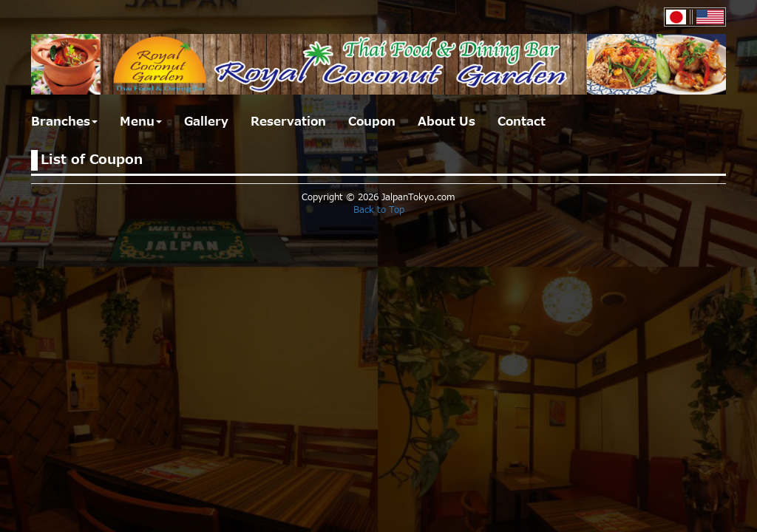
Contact (522, 122)
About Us (447, 122)
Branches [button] (64, 122)
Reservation (288, 122)
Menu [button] (141, 122)
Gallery (206, 122)
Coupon (372, 122)
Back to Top (379, 210)
